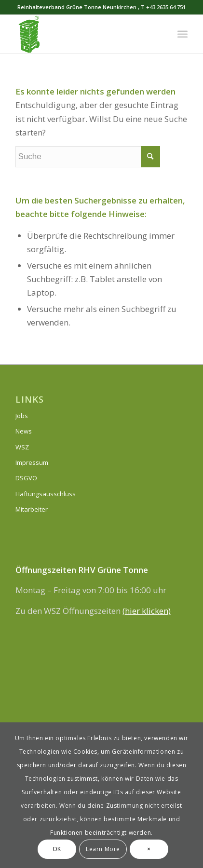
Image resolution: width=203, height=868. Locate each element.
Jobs (22, 416)
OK (57, 849)
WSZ (22, 447)
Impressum (32, 462)
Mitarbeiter (32, 509)
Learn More (103, 849)
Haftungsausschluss (46, 494)
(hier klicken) (147, 611)
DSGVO (26, 478)
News (24, 431)
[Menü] (183, 34)
